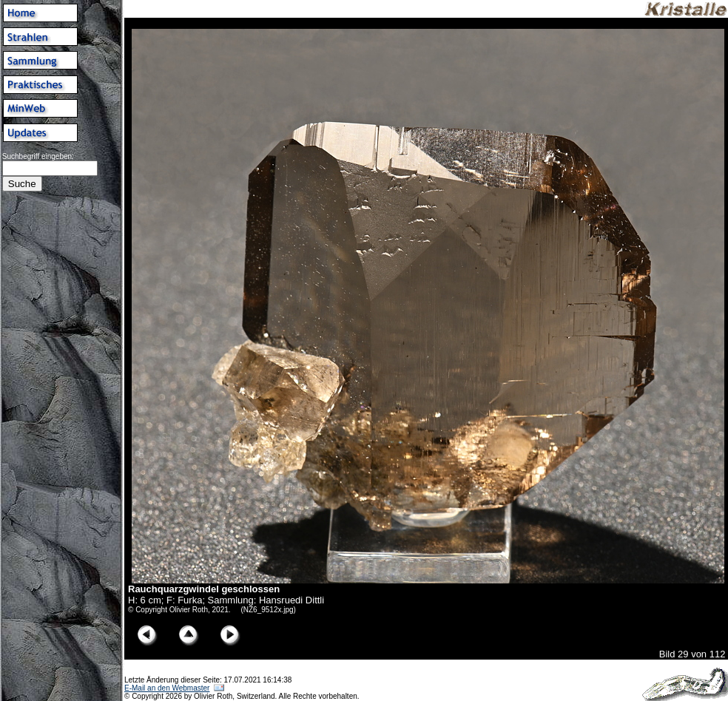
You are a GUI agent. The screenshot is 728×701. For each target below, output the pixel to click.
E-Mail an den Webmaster (167, 688)
